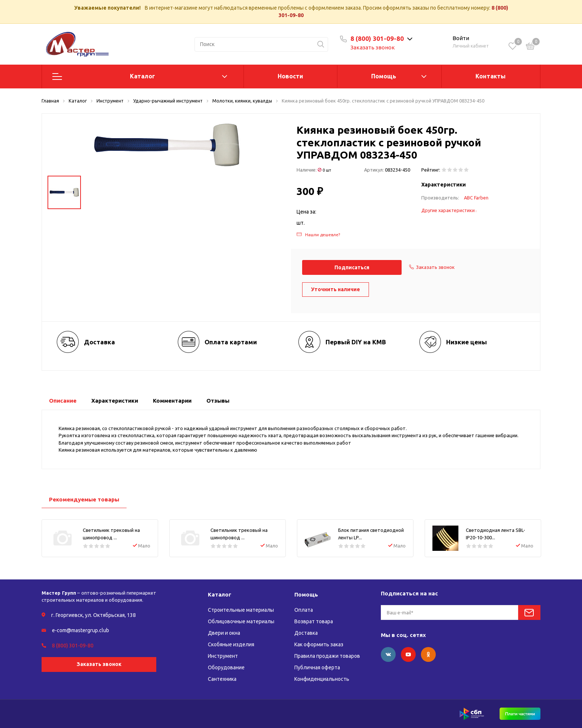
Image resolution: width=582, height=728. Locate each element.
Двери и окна (224, 633)
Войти (461, 38)
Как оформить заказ (319, 644)
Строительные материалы (241, 610)
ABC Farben (476, 198)
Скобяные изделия (231, 644)
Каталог (143, 76)
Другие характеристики (449, 210)
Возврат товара (314, 621)
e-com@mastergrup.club (81, 630)
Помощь (384, 76)
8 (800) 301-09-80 (377, 38)
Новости (290, 76)
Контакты (491, 76)
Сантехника (222, 679)
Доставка (306, 633)
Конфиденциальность (322, 679)
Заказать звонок (373, 47)
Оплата (304, 610)
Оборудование (226, 667)
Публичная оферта (317, 667)
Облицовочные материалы (241, 621)
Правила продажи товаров (327, 656)
